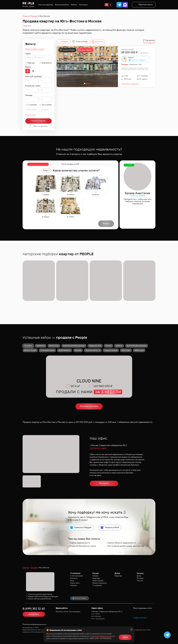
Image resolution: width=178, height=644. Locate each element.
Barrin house (54, 345)
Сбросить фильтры (39, 126)
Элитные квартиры (46, 5)
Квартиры (96, 578)
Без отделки (47, 105)
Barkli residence (65, 350)
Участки (140, 580)
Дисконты (97, 42)
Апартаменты (46, 63)
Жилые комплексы (62, 5)
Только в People (80, 42)
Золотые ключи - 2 (93, 350)
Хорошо (125, 637)
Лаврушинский (95, 345)
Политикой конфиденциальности (102, 636)
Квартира (31, 63)
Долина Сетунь (30, 350)
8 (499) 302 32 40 (34, 608)
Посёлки (140, 578)
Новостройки (98, 580)
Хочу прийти (104, 483)
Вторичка (45, 110)
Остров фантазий (47, 350)
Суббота (119, 345)
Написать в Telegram (137, 196)
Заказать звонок (34, 614)
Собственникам (77, 575)
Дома (139, 575)
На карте (63, 42)
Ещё (147, 69)
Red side (78, 350)
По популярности (149, 43)
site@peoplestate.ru (140, 617)
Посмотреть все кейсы (89, 406)
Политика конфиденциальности (34, 624)
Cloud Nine (28, 345)
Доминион (41, 345)
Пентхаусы (83, 5)
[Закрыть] (131, 630)
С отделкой (32, 105)
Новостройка (32, 110)
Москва (25, 6)
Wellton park (139, 350)
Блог (72, 580)
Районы (74, 5)
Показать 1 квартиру (38, 121)
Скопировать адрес (98, 447)
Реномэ (108, 345)
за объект (38, 76)
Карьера (74, 585)
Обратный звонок (144, 5)
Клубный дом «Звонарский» (74, 345)
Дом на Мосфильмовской (137, 345)
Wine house (126, 350)
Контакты (74, 578)
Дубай (32, 6)
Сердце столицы (111, 350)
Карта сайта (75, 583)
